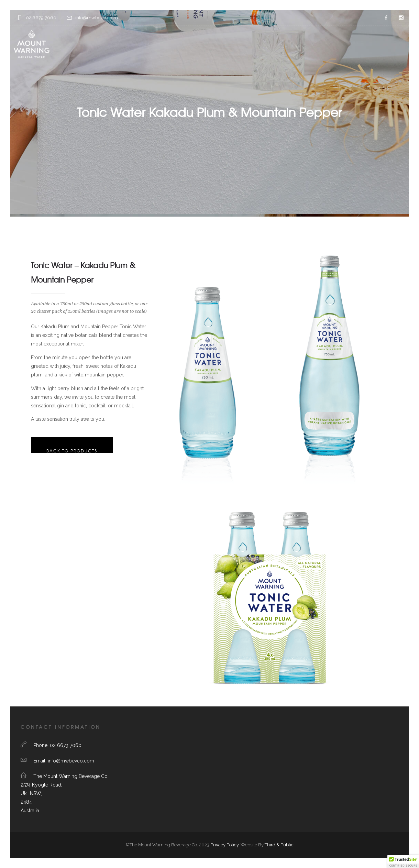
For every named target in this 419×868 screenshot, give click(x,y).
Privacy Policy (224, 845)
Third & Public (279, 845)
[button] (403, 861)
